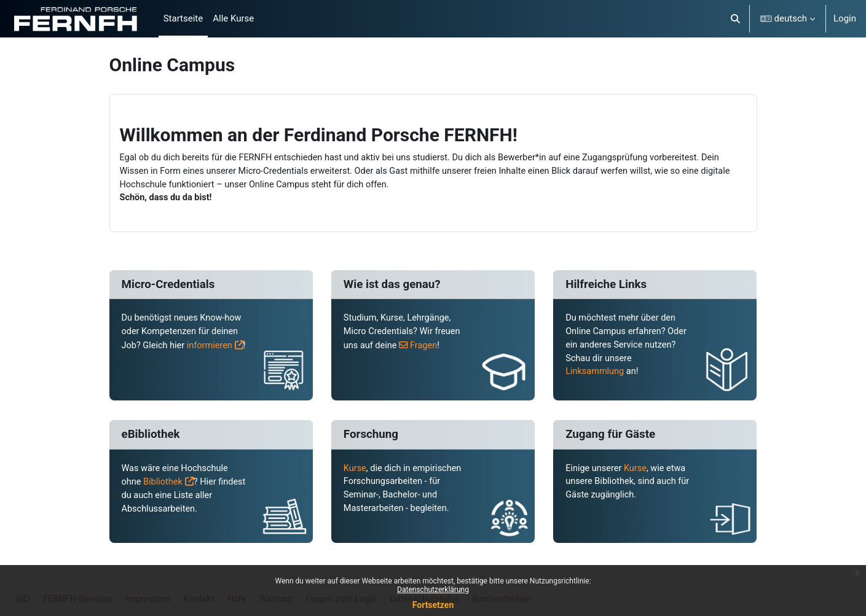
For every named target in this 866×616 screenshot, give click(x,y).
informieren (145, 362)
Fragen (427, 348)
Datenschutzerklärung (433, 590)
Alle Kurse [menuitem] (233, 18)
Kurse (355, 473)
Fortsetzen (433, 605)
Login (845, 18)
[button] (735, 19)
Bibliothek (164, 487)
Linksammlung (596, 376)
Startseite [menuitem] (183, 18)
